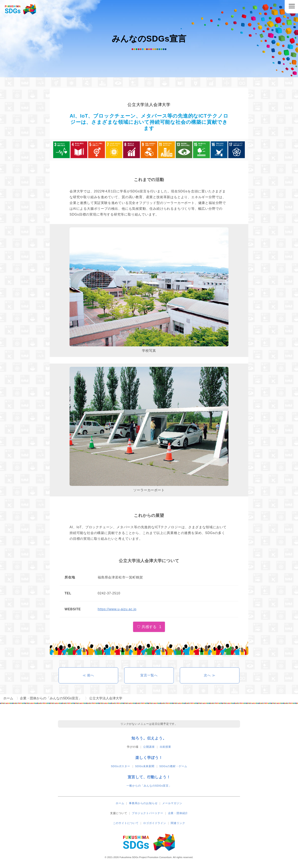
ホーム (120, 803)
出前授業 (165, 747)
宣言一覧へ (149, 675)
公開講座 (149, 747)
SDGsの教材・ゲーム (173, 766)
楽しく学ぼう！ (149, 758)
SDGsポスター (121, 766)
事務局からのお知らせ (143, 803)
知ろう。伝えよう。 (149, 738)
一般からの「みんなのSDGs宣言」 (149, 786)
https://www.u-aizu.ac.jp (117, 609)
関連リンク (178, 823)
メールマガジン (172, 803)
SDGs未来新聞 (145, 766)
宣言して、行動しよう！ (149, 777)
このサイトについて (126, 823)
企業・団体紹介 (178, 813)
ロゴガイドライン (155, 823)
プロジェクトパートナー (148, 813)
